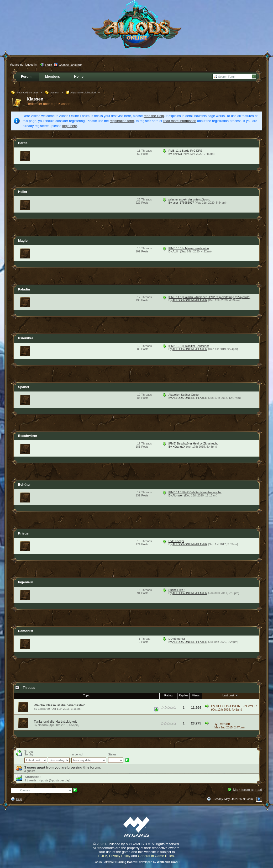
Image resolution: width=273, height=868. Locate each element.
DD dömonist (177, 639)
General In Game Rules (156, 856)
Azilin (176, 251)
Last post (231, 695)
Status (112, 754)
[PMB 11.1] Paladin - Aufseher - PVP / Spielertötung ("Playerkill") (209, 297)
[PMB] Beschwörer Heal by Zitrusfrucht (193, 443)
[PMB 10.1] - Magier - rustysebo (189, 248)
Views (196, 695)
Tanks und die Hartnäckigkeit (55, 721)
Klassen (35, 99)
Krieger (24, 533)
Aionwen (178, 495)
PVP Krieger (176, 541)
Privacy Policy (120, 856)
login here (70, 126)
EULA (103, 856)
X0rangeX (179, 447)
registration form (122, 121)
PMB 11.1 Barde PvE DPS (185, 151)
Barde (23, 143)
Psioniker (26, 338)
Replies (183, 695)
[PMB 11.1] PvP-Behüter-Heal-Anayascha (195, 492)
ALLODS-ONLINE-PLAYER (190, 300)
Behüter (24, 485)
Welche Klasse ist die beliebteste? (59, 705)
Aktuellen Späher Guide (184, 395)
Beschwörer (28, 436)
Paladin (24, 289)
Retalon (224, 724)
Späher (24, 387)
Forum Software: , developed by (136, 862)
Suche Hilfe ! (177, 590)
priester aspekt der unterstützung (189, 199)
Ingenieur (26, 582)
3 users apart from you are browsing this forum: (63, 767)
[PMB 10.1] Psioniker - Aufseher (189, 346)
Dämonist (26, 631)
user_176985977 (183, 203)
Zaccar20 (44, 709)
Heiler (23, 192)
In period (77, 754)
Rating (168, 695)
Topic (86, 695)
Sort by (29, 754)
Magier (23, 240)
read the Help (154, 116)
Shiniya (177, 154)
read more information (180, 121)
